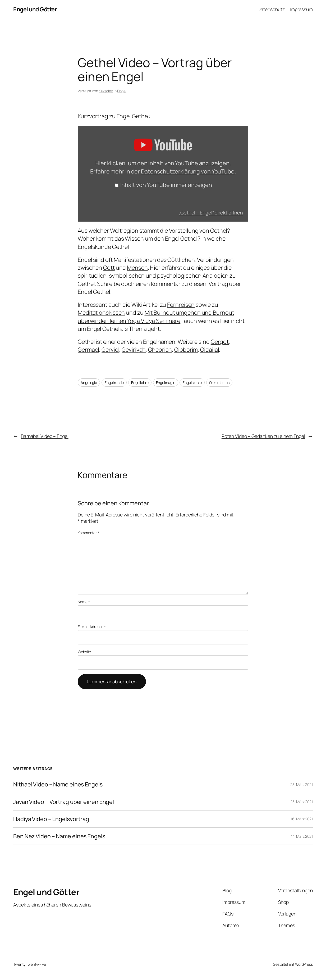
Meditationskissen (101, 312)
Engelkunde (114, 383)
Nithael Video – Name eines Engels (58, 784)
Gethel (140, 116)
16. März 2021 (302, 819)
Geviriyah (134, 349)
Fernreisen (181, 304)
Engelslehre (192, 383)
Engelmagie (166, 383)
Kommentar (88, 533)
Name (84, 602)
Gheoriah (160, 349)
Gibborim (186, 349)
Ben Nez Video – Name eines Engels (59, 836)
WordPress (304, 964)
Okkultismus (219, 383)
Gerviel (110, 349)
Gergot (220, 342)
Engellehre (140, 383)
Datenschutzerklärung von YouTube (188, 171)
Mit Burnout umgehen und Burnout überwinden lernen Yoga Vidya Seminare (156, 316)
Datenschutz (271, 9)
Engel (122, 91)
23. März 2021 (302, 784)
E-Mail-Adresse (92, 627)
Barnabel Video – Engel (45, 436)
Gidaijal (210, 349)
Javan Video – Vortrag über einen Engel (64, 802)
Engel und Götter (35, 9)
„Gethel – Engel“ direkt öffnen (211, 213)
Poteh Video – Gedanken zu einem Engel (263, 436)
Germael (88, 349)
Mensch (137, 267)
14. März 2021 (302, 836)
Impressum (301, 9)
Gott (109, 267)
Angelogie (89, 383)
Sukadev (106, 91)
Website (84, 652)
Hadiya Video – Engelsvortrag (51, 819)
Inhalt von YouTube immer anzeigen (166, 185)
